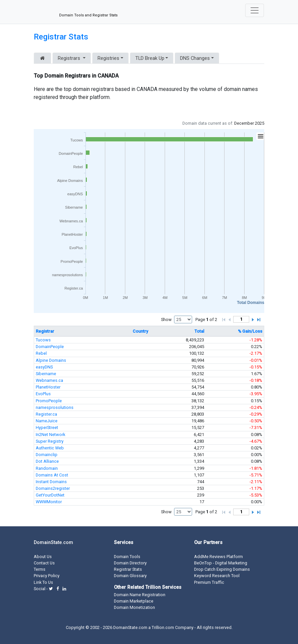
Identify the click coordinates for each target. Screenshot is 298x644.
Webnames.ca (49, 380)
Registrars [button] (70, 58)
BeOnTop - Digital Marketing (221, 563)
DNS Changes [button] (195, 58)
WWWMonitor (49, 502)
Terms (40, 569)
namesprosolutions (55, 407)
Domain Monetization (134, 607)
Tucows (43, 340)
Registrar (45, 331)
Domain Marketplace (134, 601)
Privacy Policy (47, 576)
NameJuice (47, 421)
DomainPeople (50, 347)
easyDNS (44, 367)
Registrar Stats (61, 37)
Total (199, 331)
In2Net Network (50, 435)
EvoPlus (43, 394)
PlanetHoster (48, 387)
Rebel (41, 353)
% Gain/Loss (250, 331)
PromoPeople (49, 401)
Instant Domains (51, 482)
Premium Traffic (209, 582)
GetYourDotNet (50, 495)
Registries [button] (108, 58)
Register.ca (46, 414)
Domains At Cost (52, 475)
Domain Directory (130, 563)
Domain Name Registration (140, 595)
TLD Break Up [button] (150, 58)
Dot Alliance (47, 461)
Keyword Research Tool (217, 576)
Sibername (46, 374)
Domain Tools (127, 557)
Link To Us (43, 582)
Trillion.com (163, 627)
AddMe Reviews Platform (218, 557)
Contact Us (44, 563)
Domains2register (53, 488)
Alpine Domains (51, 360)
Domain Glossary (130, 576)
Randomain (47, 468)
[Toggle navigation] (255, 10)
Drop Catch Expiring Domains (222, 569)
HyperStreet (47, 427)
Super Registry (50, 441)
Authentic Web (50, 448)
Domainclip (47, 455)
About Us (43, 557)
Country (140, 331)
